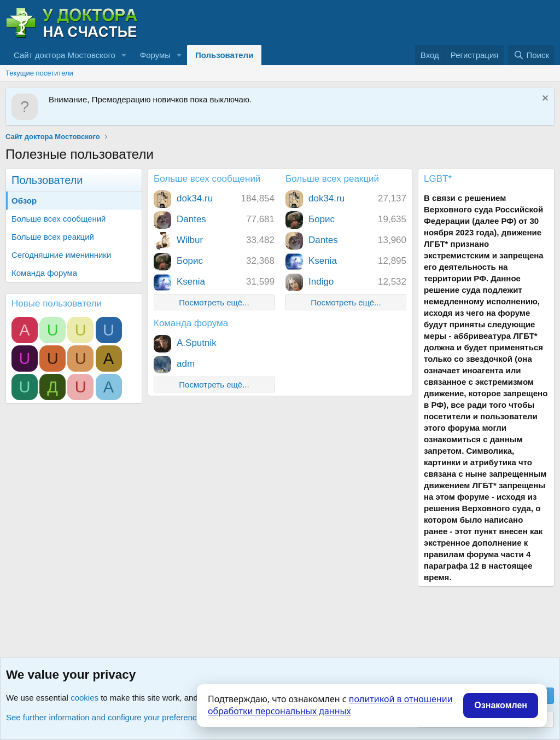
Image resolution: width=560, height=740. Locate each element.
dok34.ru (195, 198)
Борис (190, 261)
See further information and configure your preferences (106, 717)
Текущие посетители (39, 73)
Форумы (155, 55)
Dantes (191, 219)
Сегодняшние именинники (61, 255)
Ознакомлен (501, 705)
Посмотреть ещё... (214, 302)
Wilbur (190, 240)
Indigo (321, 282)
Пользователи (224, 55)
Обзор (24, 201)
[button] (124, 55)
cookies (84, 698)
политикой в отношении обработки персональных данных (330, 705)
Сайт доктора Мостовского (65, 55)
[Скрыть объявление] (544, 99)
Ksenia (191, 282)
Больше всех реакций (53, 237)
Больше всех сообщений (59, 219)
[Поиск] (531, 55)
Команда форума (44, 273)
